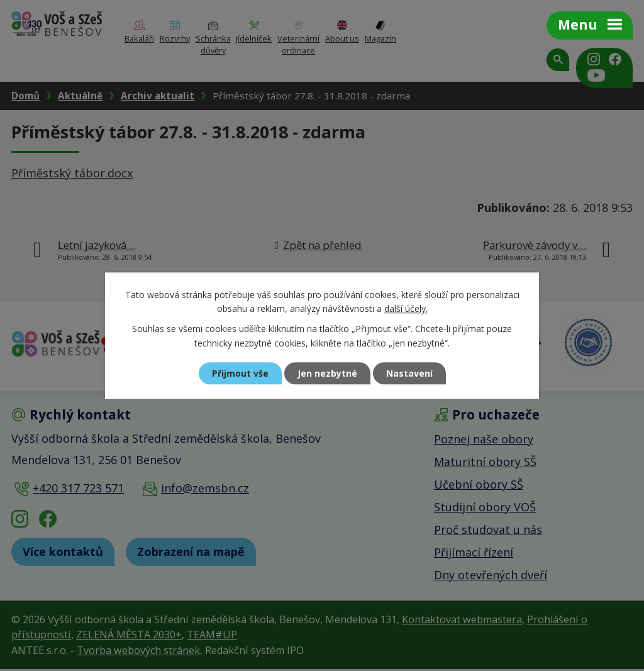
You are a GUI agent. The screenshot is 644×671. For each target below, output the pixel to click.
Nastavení (409, 373)
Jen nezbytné (327, 373)
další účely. (406, 308)
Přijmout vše (240, 373)
